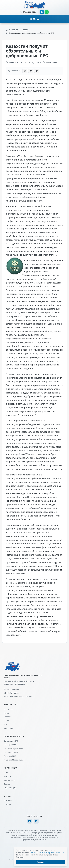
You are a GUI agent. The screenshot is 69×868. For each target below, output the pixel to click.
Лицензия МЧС (10, 756)
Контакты (8, 776)
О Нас (6, 773)
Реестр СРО (8, 709)
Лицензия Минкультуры (13, 760)
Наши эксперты (10, 788)
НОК (6, 724)
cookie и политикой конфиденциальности (47, 852)
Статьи (7, 721)
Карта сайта (9, 728)
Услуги (6, 713)
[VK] (30, 821)
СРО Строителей (10, 745)
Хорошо (41, 862)
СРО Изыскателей (11, 752)
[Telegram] (36, 821)
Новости (7, 717)
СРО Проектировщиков (13, 748)
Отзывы (7, 784)
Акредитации (9, 780)
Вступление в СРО (11, 741)
